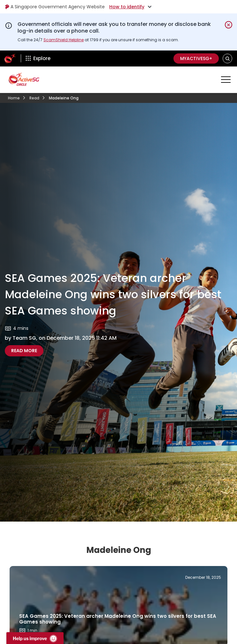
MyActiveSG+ (196, 58)
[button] (228, 58)
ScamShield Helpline (64, 40)
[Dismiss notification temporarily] (229, 25)
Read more (27, 350)
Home (14, 98)
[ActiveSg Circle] (10, 58)
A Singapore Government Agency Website (55, 7)
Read (34, 98)
